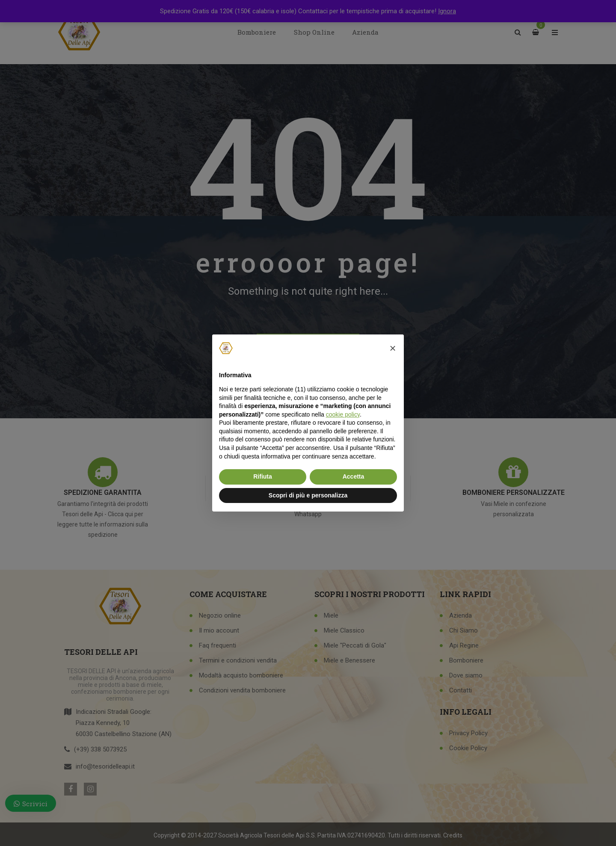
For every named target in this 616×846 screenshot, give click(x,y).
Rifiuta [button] (263, 476)
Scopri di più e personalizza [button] (308, 495)
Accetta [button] (354, 476)
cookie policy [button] (343, 414)
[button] (393, 348)
